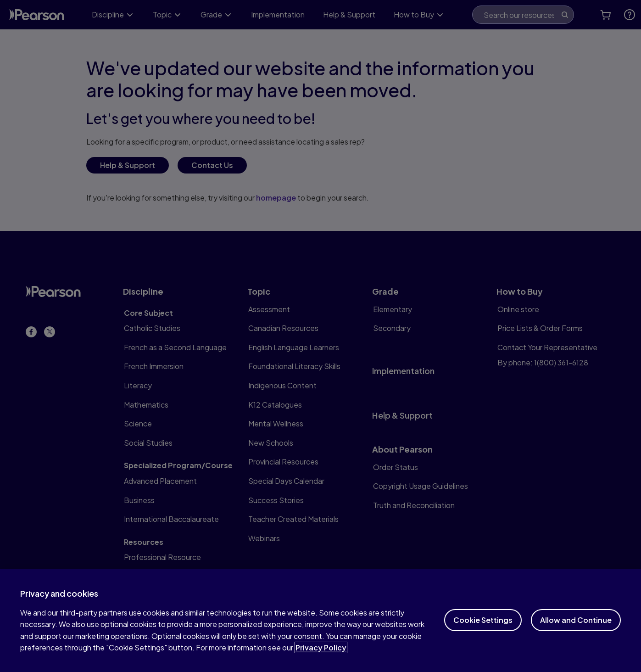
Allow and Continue (576, 632)
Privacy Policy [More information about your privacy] (321, 659)
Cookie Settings (483, 632)
